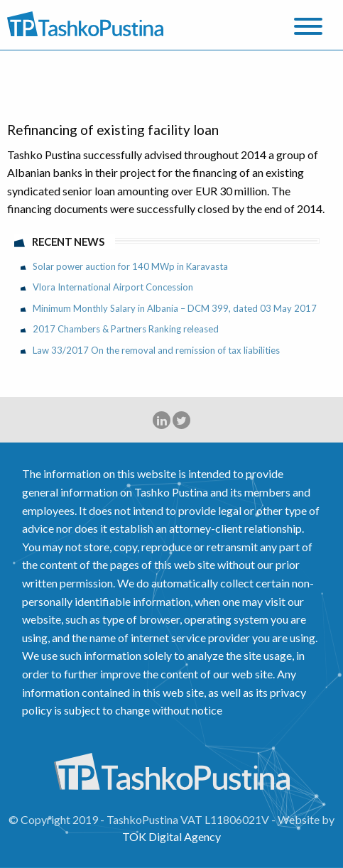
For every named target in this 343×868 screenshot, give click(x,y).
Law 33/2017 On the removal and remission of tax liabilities (156, 350)
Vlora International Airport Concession (113, 287)
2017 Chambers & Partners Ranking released (126, 329)
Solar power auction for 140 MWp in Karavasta (130, 266)
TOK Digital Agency (171, 836)
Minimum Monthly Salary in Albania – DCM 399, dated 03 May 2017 (175, 308)
